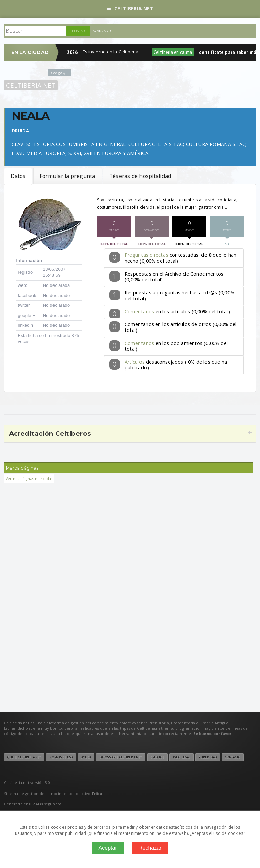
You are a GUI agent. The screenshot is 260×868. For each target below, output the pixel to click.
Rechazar (150, 848)
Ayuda (86, 757)
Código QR (60, 73)
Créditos (157, 757)
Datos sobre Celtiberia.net (121, 757)
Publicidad (208, 757)
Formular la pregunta (68, 176)
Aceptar (108, 848)
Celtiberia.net (130, 9)
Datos (18, 176)
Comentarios (139, 311)
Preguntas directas (146, 255)
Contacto (233, 757)
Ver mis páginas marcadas (29, 478)
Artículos (135, 362)
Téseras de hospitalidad (140, 176)
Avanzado (102, 31)
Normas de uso (61, 757)
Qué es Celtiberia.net (24, 757)
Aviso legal (181, 757)
